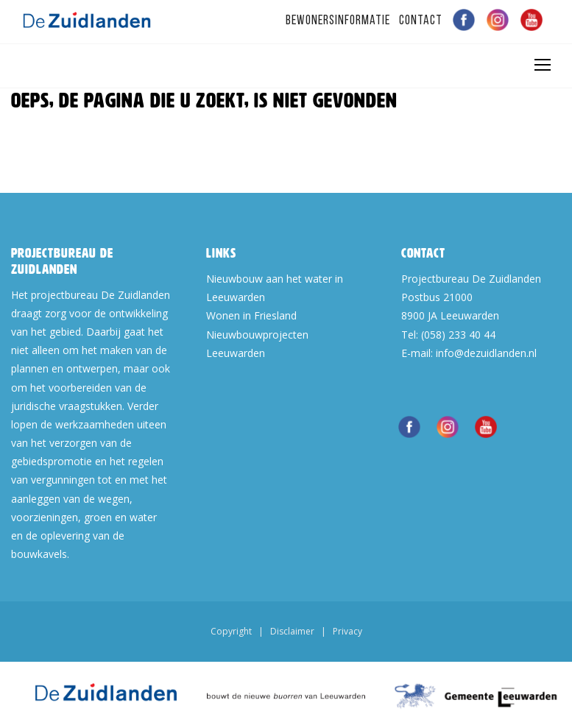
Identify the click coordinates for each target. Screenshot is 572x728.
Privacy (347, 631)
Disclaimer (292, 631)
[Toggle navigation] (542, 65)
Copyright (231, 631)
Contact (421, 21)
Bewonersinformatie (338, 21)
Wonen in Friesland (251, 315)
